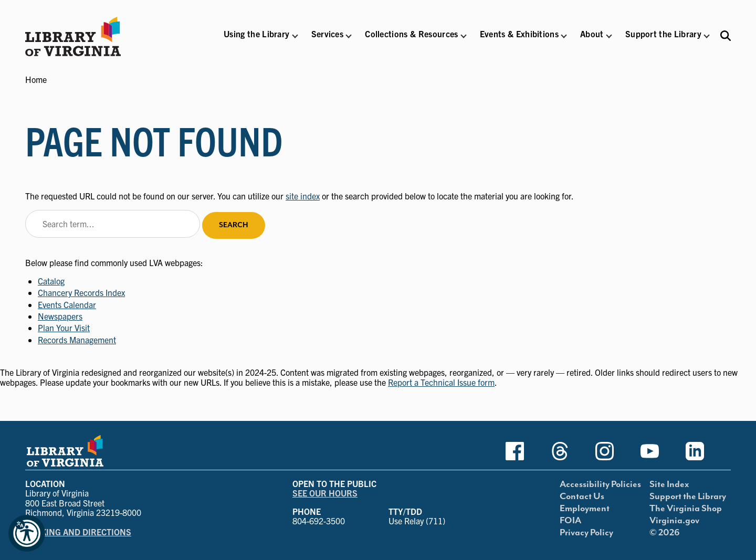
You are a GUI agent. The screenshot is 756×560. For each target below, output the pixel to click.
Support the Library (688, 496)
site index (303, 196)
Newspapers (60, 316)
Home (36, 79)
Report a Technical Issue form (441, 382)
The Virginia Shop (686, 509)
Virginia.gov (674, 521)
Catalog (51, 281)
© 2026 (665, 533)
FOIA (570, 521)
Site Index (669, 484)
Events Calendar (67, 304)
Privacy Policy (586, 533)
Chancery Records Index (81, 292)
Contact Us (582, 496)
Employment (585, 509)
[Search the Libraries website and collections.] (726, 35)
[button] (256, 41)
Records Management (77, 340)
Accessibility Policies (600, 484)
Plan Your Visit (64, 327)
